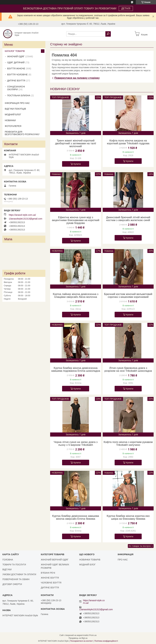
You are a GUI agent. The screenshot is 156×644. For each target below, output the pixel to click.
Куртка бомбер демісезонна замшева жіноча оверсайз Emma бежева (76, 517)
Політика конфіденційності (106, 641)
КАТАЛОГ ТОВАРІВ (15, 51)
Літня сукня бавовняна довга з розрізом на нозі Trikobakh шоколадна (128, 369)
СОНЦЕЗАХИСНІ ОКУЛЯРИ (16, 88)
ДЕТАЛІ (126, 8)
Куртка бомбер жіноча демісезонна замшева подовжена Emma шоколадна (76, 369)
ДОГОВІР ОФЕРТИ (12, 584)
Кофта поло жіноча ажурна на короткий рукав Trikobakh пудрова (128, 142)
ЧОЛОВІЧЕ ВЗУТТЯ (51, 583)
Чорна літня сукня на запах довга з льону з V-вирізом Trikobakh (76, 444)
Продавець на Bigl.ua (78, 638)
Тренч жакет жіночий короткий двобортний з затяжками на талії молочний (76, 144)
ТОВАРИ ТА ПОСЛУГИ (14, 565)
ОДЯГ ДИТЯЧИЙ (16, 62)
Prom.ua (93, 635)
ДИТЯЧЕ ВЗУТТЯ (16, 81)
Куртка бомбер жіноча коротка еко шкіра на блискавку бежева (128, 517)
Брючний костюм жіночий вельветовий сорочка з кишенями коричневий (128, 296)
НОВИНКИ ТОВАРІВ (90, 560)
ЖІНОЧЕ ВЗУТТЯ (50, 578)
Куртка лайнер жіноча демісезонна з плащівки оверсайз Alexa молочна (76, 296)
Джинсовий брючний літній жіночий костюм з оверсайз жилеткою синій (128, 219)
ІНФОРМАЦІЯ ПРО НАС (17, 103)
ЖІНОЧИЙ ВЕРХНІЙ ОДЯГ (55, 560)
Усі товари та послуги (140, 546)
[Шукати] (108, 34)
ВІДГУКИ (7, 569)
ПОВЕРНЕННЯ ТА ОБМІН (16, 579)
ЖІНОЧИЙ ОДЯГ (16, 56)
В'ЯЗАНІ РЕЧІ (48, 573)
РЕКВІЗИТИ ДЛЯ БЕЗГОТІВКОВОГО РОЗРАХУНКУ (22, 133)
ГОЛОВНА (8, 560)
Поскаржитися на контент (82, 641)
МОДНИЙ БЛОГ (13, 114)
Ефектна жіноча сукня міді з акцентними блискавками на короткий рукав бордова (76, 220)
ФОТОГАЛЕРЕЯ (13, 126)
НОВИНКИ (10, 120)
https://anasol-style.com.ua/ (22, 215)
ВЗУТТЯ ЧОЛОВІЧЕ (17, 75)
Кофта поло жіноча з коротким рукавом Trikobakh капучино (128, 444)
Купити (77, 164)
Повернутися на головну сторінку (77, 78)
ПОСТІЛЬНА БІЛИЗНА (19, 95)
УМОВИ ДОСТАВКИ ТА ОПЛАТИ (19, 574)
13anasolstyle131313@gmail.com (25, 219)
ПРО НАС (123, 560)
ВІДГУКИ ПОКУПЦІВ (15, 109)
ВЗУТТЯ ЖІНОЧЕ (16, 69)
